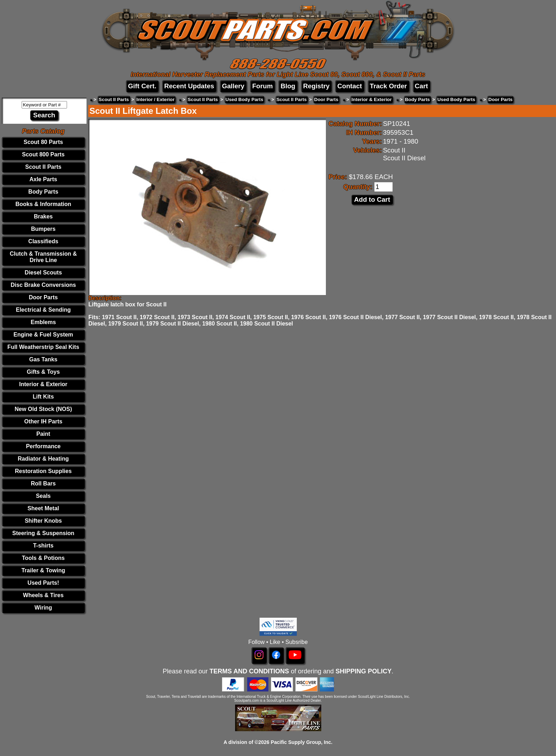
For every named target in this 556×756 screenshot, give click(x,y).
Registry (316, 86)
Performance (43, 446)
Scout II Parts (43, 167)
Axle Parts (43, 179)
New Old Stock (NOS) (43, 409)
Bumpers (43, 229)
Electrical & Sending (43, 310)
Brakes (43, 216)
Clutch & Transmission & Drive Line (43, 257)
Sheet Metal (43, 508)
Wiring (43, 608)
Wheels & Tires (43, 595)
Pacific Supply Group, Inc (301, 742)
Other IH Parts (43, 421)
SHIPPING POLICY (363, 671)
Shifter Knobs (43, 521)
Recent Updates (189, 86)
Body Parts (43, 192)
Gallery (233, 86)
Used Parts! (43, 583)
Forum (262, 86)
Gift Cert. (142, 86)
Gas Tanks (43, 359)
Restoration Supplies (43, 471)
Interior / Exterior (155, 99)
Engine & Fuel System (43, 335)
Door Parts (43, 297)
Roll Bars (43, 483)
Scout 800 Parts (43, 154)
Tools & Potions (43, 558)
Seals (43, 496)
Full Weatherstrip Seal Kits (43, 347)
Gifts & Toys (43, 372)
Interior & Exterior (43, 384)
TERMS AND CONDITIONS (249, 671)
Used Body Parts (244, 99)
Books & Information (43, 204)
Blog (288, 86)
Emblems (43, 322)
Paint (43, 434)
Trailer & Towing (43, 570)
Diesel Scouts (43, 273)
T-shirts (43, 546)
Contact (349, 86)
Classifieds (43, 241)
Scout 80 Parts (43, 142)
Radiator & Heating (43, 459)
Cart (421, 86)
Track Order (388, 86)
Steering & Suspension (43, 533)
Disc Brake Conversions (43, 285)
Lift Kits (43, 397)
